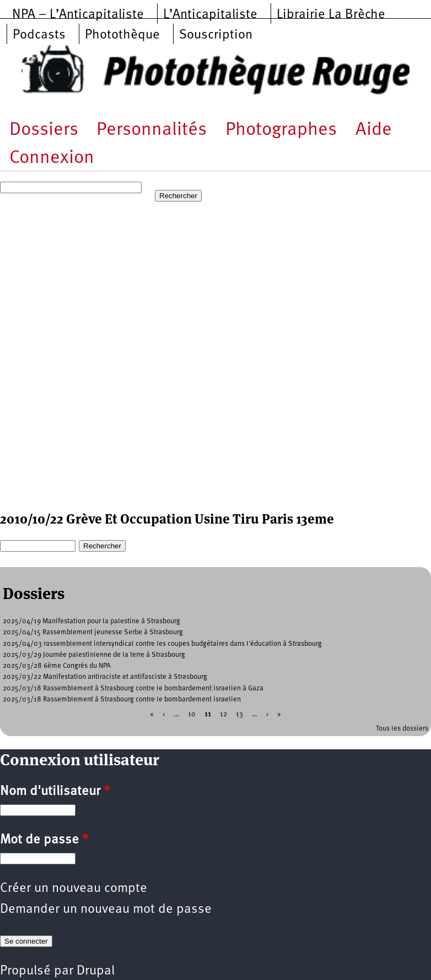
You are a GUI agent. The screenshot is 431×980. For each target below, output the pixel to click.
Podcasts (39, 35)
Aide (374, 130)
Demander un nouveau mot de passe (106, 910)
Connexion (52, 158)
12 (223, 714)
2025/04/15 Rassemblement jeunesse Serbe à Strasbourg (93, 632)
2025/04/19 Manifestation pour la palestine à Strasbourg (91, 621)
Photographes (281, 130)
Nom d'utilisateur (55, 792)
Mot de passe (44, 840)
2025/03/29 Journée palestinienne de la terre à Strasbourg (94, 655)
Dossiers (44, 130)
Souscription (216, 35)
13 (239, 714)
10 (192, 714)
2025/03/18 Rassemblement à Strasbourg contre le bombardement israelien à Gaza (133, 688)
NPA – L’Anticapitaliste (78, 15)
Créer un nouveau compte (74, 889)
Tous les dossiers (402, 729)
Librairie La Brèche (331, 15)
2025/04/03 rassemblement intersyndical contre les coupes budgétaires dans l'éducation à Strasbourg (162, 644)
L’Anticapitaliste (210, 15)
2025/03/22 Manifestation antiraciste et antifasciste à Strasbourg (105, 677)
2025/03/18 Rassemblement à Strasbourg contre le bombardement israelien (122, 699)
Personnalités (152, 130)
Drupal (96, 971)
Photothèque (122, 35)
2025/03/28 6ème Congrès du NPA (57, 666)
